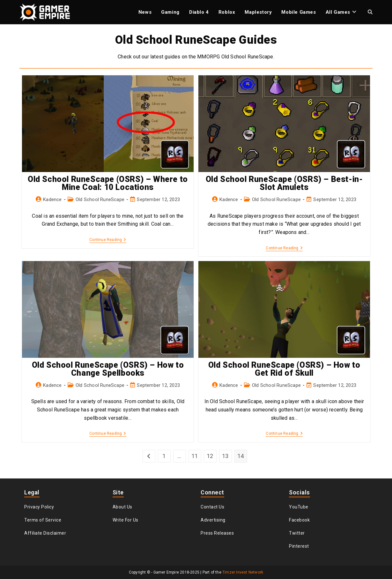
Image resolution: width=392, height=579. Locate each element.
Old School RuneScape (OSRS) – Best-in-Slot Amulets (284, 183)
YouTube (299, 507)
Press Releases (217, 533)
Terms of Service (43, 520)
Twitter (297, 533)
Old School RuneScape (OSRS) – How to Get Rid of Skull (284, 369)
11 (195, 456)
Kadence (52, 199)
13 (225, 456)
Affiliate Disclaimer (45, 533)
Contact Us (212, 507)
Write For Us (126, 520)
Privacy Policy (39, 507)
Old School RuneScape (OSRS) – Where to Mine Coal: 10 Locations (108, 183)
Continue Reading (108, 240)
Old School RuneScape (100, 199)
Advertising (213, 520)
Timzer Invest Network (243, 572)
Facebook (299, 520)
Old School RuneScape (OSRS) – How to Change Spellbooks (108, 369)
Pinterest (299, 546)
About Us (122, 507)
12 (210, 456)
